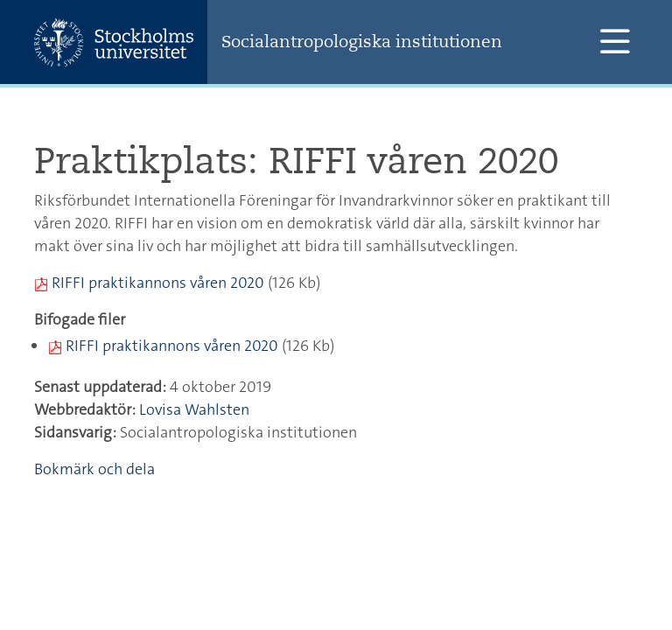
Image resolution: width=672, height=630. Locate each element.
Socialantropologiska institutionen (362, 42)
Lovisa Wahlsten (194, 409)
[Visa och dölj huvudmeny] (615, 42)
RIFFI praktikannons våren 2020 (158, 283)
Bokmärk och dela (94, 469)
